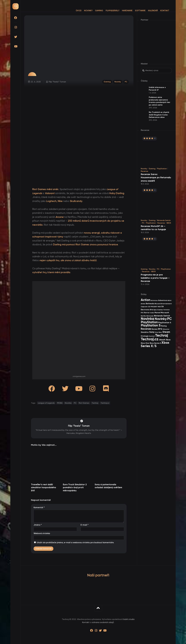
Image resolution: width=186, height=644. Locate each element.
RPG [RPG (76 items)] (160, 329)
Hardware (122, 11)
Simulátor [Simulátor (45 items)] (145, 332)
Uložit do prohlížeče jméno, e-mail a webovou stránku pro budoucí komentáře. (75, 542)
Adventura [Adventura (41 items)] (163, 300)
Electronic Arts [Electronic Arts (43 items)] (147, 310)
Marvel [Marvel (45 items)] (157, 313)
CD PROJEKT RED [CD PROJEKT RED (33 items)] (154, 307)
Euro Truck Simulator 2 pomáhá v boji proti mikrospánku (75, 488)
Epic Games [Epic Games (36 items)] (158, 310)
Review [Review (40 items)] (154, 329)
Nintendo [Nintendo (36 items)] (150, 316)
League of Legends (46, 403)
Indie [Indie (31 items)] (152, 313)
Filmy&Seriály (107, 11)
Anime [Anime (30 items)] (143, 304)
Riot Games (84, 403)
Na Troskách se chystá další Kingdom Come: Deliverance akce (159, 115)
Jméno (38, 525)
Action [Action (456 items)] (146, 300)
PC (126, 81)
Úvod (73, 11)
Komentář (39, 507)
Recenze (144, 171)
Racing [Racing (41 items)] (164, 326)
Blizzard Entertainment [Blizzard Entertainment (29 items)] (163, 304)
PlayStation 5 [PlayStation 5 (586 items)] (151, 325)
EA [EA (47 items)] (163, 307)
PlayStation (162, 169)
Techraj (95, 403)
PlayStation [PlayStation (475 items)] (149, 322)
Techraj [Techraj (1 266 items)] (162, 335)
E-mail (85, 525)
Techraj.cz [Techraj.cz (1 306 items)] (150, 339)
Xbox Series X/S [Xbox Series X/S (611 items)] (155, 344)
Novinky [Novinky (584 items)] (161, 319)
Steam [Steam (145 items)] (166, 332)
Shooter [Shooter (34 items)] (166, 329)
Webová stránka (42, 533)
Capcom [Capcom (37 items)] (144, 307)
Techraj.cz (105, 403)
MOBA (60, 403)
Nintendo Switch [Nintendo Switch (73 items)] (162, 316)
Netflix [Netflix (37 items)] (143, 316)
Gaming (94, 11)
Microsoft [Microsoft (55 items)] (165, 313)
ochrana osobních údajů (103, 622)
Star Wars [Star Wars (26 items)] (158, 332)
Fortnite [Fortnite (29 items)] (167, 310)
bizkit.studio (129, 619)
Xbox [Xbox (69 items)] (168, 340)
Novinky (83, 11)
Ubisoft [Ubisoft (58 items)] (162, 340)
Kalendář (148, 11)
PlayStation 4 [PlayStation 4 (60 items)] (165, 323)
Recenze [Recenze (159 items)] (146, 329)
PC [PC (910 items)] (169, 319)
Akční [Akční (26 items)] (170, 300)
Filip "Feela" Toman (57, 81)
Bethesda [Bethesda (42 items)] (150, 304)
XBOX (169, 223)
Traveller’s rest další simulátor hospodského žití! (44, 488)
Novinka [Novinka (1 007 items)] (148, 319)
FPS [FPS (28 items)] (142, 313)
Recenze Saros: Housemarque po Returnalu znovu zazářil (156, 177)
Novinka (68, 403)
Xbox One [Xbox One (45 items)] (145, 343)
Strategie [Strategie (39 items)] (145, 336)
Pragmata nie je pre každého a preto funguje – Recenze (155, 278)
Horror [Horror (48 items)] (147, 313)
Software (135, 11)
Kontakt (160, 11)
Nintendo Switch (164, 220)
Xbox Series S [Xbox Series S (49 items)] (155, 343)
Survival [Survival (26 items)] (152, 336)
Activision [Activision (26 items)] (154, 300)
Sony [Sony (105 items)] (152, 332)
